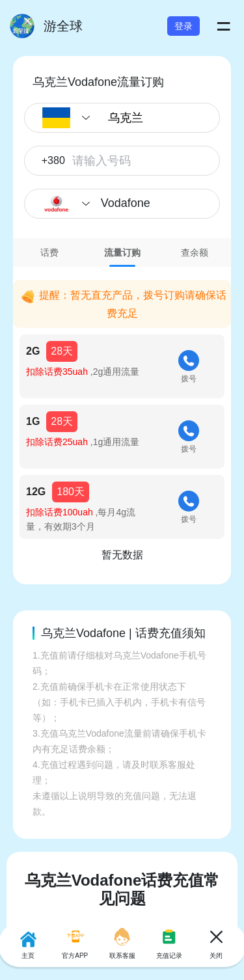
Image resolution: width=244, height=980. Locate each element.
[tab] (49, 252)
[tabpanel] (122, 416)
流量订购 (122, 252)
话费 (49, 252)
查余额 (195, 252)
